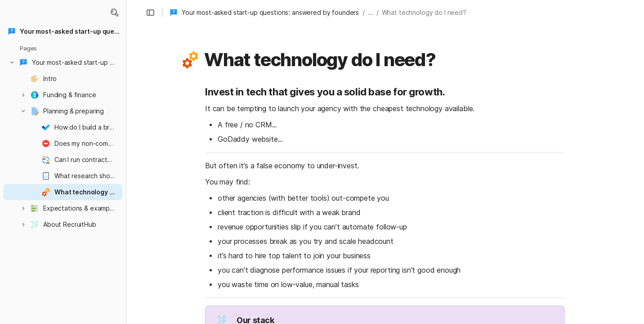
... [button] (371, 12)
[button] (114, 13)
